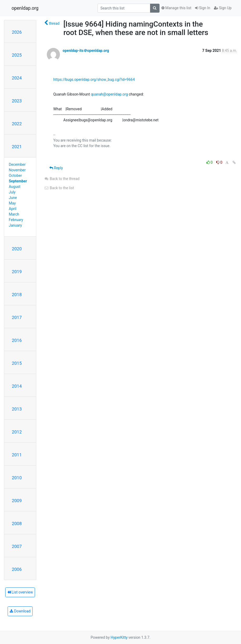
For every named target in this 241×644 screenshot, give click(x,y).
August (15, 187)
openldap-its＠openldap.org (86, 51)
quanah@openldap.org (109, 94)
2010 (17, 478)
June (13, 198)
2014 (17, 386)
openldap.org (25, 8)
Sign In (203, 8)
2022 (17, 124)
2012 (17, 432)
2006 (17, 569)
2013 (17, 409)
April (13, 209)
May (12, 203)
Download (20, 611)
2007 (17, 546)
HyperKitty (119, 637)
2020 (17, 249)
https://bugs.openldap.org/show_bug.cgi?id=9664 (94, 79)
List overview (20, 592)
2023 (17, 101)
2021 (17, 147)
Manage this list (176, 8)
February (16, 220)
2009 (17, 501)
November (17, 170)
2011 (17, 455)
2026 (17, 32)
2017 (17, 317)
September (18, 181)
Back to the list (59, 188)
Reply (56, 168)
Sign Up (223, 8)
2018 (17, 294)
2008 (17, 523)
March (14, 214)
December (17, 164)
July (12, 192)
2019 (17, 272)
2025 (17, 55)
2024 (17, 78)
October (15, 176)
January (16, 225)
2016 (17, 340)
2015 (17, 363)
